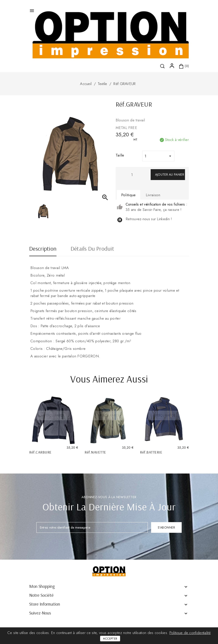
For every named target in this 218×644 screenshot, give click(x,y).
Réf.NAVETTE (95, 452)
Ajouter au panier (170, 174)
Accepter (110, 639)
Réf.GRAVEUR (125, 84)
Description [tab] (43, 249)
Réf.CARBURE (40, 452)
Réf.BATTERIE (151, 452)
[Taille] (158, 156)
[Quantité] (132, 175)
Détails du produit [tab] (92, 249)
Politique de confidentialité (190, 633)
